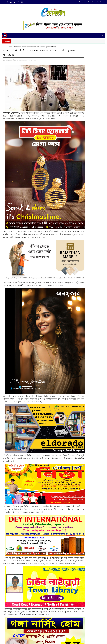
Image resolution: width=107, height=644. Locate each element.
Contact (100, 2)
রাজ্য (11, 48)
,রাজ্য (34, 60)
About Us (91, 2)
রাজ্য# (10, 632)
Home (82, 2)
